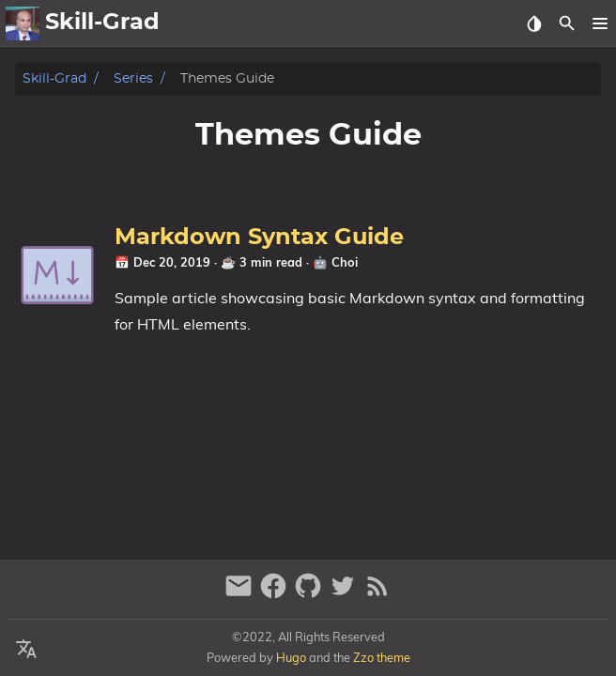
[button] (600, 23)
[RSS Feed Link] (377, 594)
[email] (241, 594)
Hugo (291, 657)
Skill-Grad (54, 78)
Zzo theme (382, 657)
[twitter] (345, 594)
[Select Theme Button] (534, 23)
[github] (310, 594)
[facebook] (276, 594)
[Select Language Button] (26, 650)
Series (133, 78)
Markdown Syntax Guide (259, 238)
